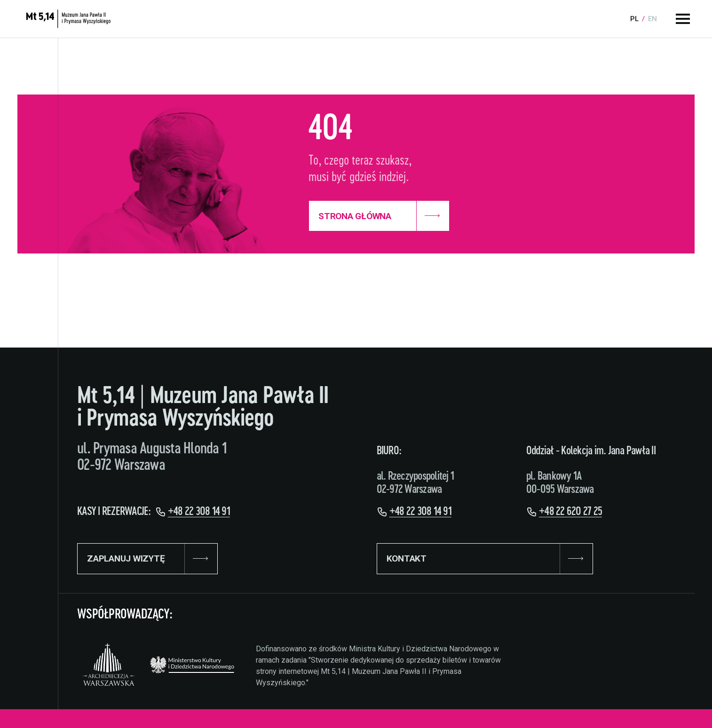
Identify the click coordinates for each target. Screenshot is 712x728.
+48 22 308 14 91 (199, 512)
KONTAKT (485, 559)
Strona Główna (379, 216)
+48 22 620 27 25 (570, 512)
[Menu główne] (683, 19)
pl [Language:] (634, 19)
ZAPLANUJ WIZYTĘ (147, 559)
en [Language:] (653, 19)
